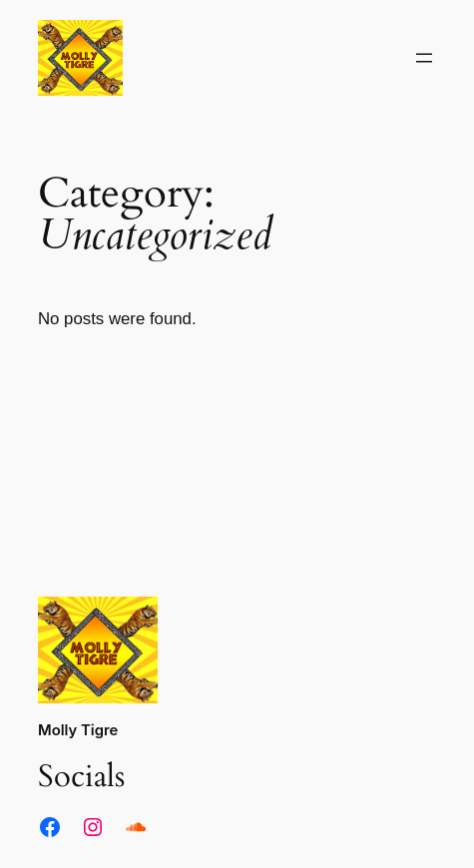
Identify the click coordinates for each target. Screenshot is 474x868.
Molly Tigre (78, 730)
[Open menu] (424, 58)
